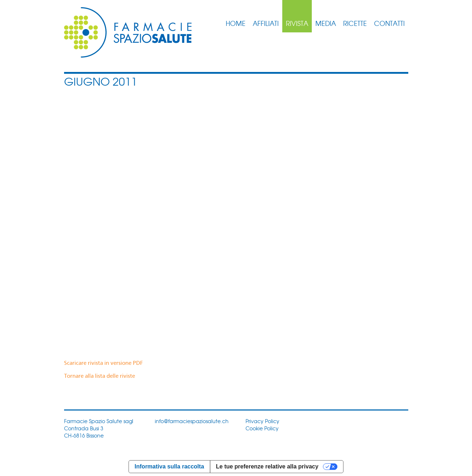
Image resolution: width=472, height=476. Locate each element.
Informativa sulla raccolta (169, 466)
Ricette (355, 23)
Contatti (389, 23)
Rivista (297, 23)
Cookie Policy (262, 428)
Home (236, 23)
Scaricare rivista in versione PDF (104, 363)
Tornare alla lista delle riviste (100, 376)
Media (326, 23)
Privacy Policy (262, 421)
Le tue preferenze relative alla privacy (267, 466)
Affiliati (266, 23)
